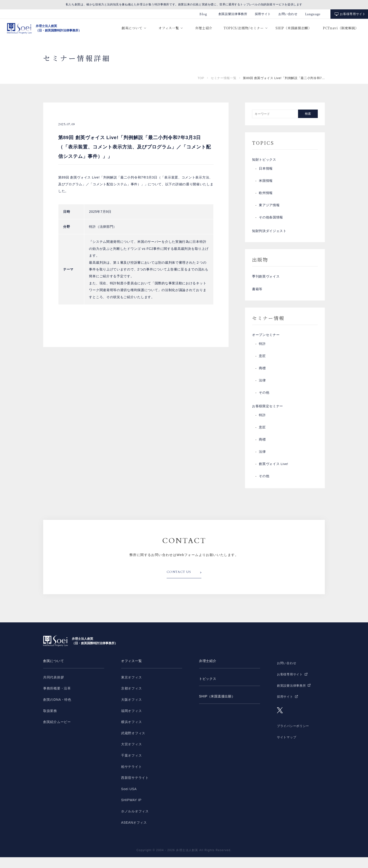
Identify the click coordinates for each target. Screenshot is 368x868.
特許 (262, 353)
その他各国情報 (271, 219)
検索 (308, 114)
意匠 (262, 365)
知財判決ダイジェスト (269, 234)
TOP (201, 78)
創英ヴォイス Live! (274, 475)
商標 (262, 377)
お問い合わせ (288, 14)
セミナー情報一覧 (224, 78)
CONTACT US (180, 583)
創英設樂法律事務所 (233, 14)
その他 (264, 402)
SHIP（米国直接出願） (293, 28)
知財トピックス (264, 161)
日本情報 (266, 171)
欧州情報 (266, 195)
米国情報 (266, 183)
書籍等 (257, 296)
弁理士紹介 (204, 28)
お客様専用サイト (353, 14)
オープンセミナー (266, 343)
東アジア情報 (269, 207)
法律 (262, 390)
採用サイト (263, 14)
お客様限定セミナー (268, 416)
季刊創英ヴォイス (266, 281)
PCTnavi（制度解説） (341, 28)
